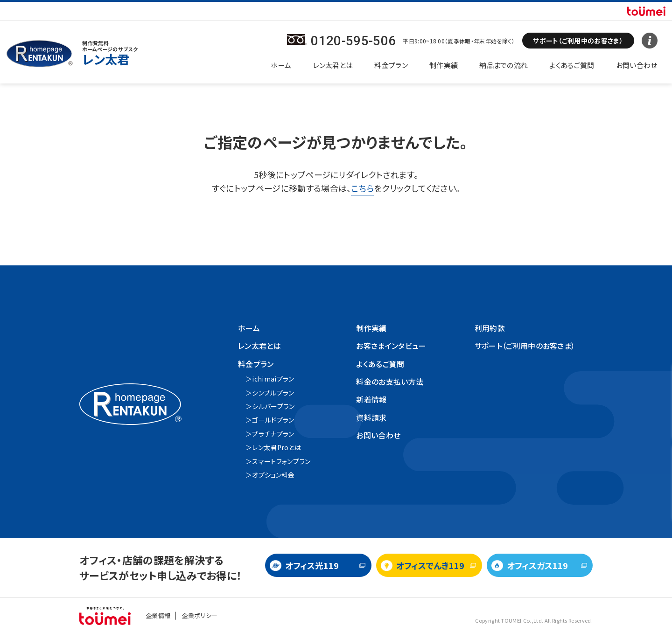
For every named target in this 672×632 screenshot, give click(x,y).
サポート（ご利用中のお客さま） (525, 346)
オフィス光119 (312, 565)
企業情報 (158, 615)
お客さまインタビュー (391, 346)
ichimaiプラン (273, 379)
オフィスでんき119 (430, 565)
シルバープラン (273, 406)
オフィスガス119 (537, 565)
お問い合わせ (637, 65)
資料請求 (371, 417)
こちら (362, 188)
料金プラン (391, 65)
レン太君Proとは (276, 447)
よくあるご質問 (572, 65)
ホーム (281, 65)
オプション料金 (273, 475)
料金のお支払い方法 (390, 382)
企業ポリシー (199, 615)
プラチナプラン (273, 434)
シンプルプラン (273, 393)
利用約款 (490, 328)
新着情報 (371, 399)
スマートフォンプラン (281, 461)
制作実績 (444, 65)
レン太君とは (333, 65)
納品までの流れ (504, 65)
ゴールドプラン (273, 420)
